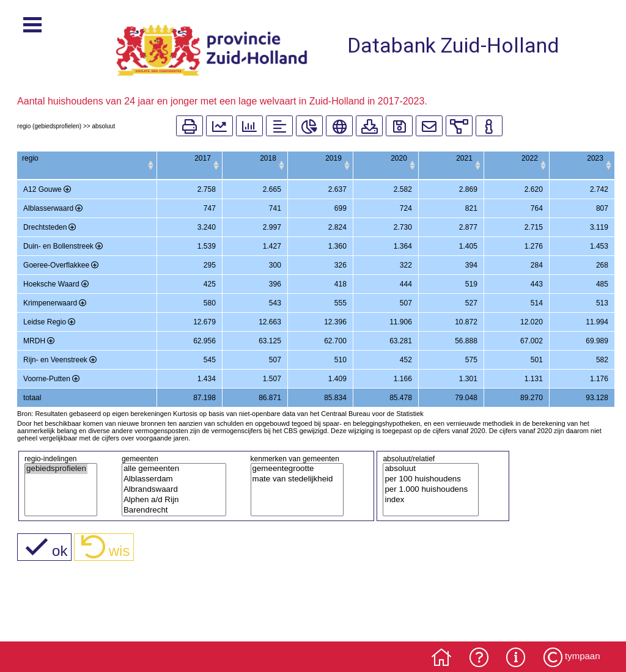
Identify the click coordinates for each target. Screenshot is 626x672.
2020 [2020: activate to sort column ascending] (377, 158)
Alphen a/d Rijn (169, 509)
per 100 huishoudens (426, 488)
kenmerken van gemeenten (295, 467)
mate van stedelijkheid (293, 488)
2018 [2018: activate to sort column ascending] (233, 158)
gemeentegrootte (293, 477)
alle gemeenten (169, 477)
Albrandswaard (169, 498)
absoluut (426, 477)
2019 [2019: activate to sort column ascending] (305, 158)
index (426, 509)
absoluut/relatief (409, 467)
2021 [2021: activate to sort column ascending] (450, 158)
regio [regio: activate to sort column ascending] (30, 158)
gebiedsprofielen (56, 477)
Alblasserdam (169, 488)
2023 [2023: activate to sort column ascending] (595, 158)
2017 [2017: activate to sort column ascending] (160, 158)
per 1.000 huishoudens (426, 498)
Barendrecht (169, 519)
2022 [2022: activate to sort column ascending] (522, 158)
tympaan (583, 656)
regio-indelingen (50, 467)
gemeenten (140, 467)
